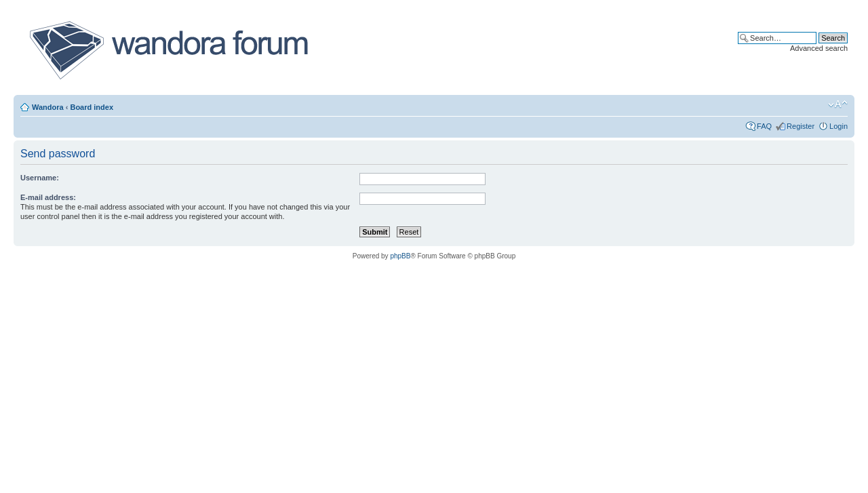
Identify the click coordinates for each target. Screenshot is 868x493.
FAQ (764, 126)
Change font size (838, 104)
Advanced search (819, 48)
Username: (40, 178)
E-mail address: (48, 197)
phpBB (400, 256)
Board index (92, 107)
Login (839, 126)
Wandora (48, 107)
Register (801, 126)
